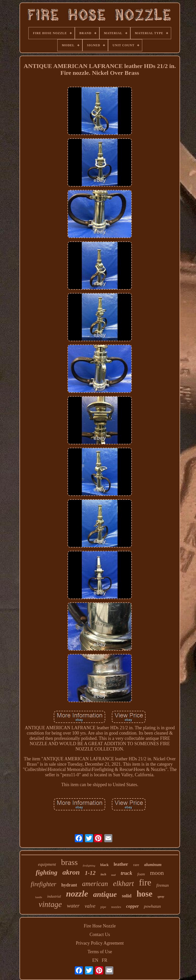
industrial (54, 896)
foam (141, 874)
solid (127, 896)
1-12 (90, 873)
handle (39, 897)
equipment (47, 864)
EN (95, 960)
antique (105, 894)
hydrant (69, 885)
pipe (103, 907)
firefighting (89, 865)
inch (103, 874)
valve (90, 906)
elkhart (123, 883)
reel (113, 875)
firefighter (43, 884)
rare (136, 865)
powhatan (152, 906)
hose (145, 894)
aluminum (153, 865)
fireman (162, 885)
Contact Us (100, 935)
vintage (50, 904)
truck (127, 873)
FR (104, 960)
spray (161, 897)
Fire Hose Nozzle (100, 926)
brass (69, 862)
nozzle (77, 894)
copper (132, 906)
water (73, 906)
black (105, 865)
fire (145, 883)
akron (71, 872)
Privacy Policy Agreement (100, 943)
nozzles (116, 907)
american (95, 884)
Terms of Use (100, 952)
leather (121, 864)
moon (157, 873)
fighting (47, 872)
